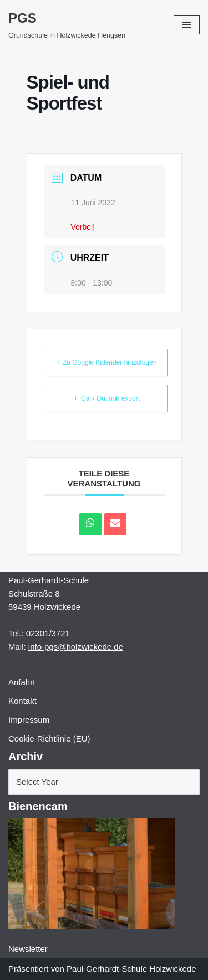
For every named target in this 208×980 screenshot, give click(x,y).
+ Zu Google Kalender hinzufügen (107, 362)
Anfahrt (22, 682)
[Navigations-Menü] (187, 25)
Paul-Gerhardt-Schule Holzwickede (131, 969)
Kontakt (22, 701)
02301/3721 (48, 633)
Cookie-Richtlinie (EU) (49, 738)
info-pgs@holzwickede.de (76, 647)
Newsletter (28, 949)
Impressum (29, 720)
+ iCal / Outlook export (107, 398)
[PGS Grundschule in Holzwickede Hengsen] (67, 25)
